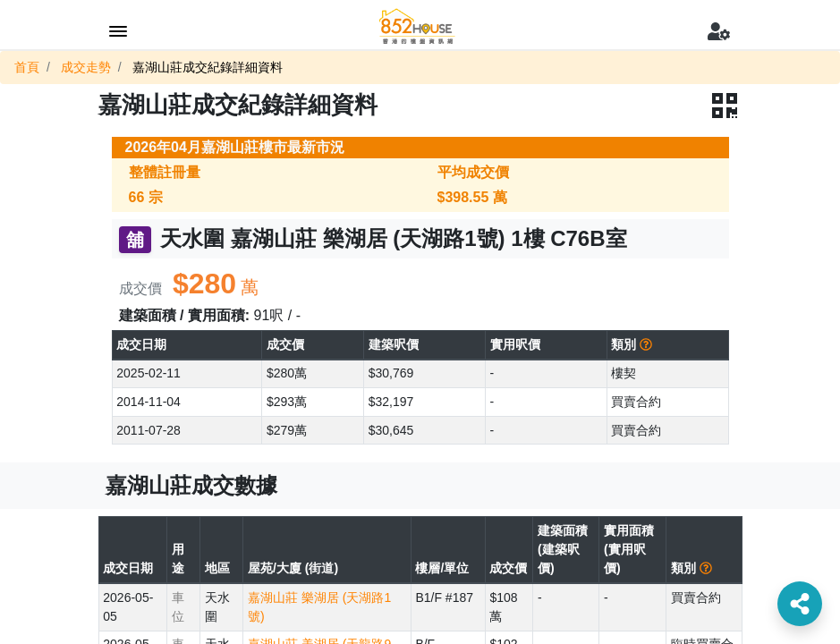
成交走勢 (86, 67)
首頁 (27, 67)
